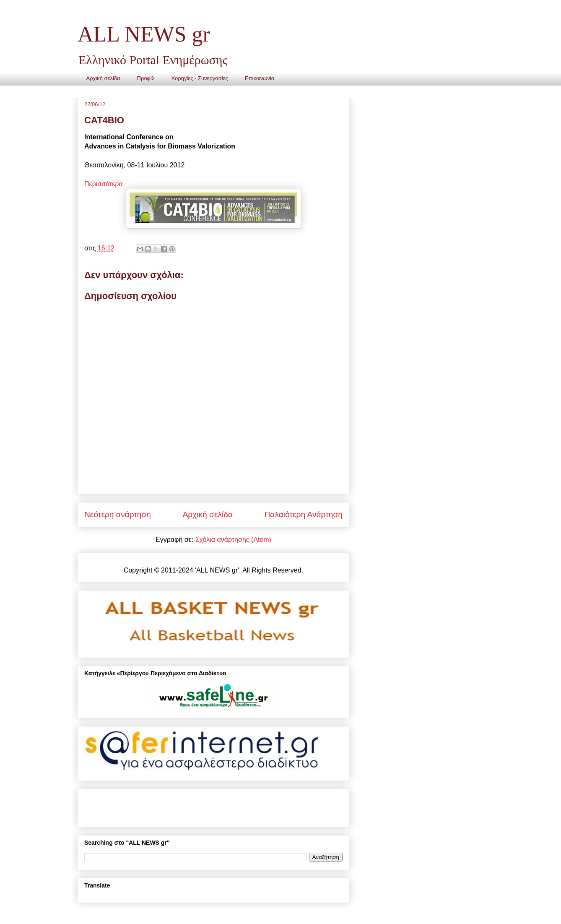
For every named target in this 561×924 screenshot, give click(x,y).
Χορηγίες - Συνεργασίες (199, 78)
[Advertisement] (182, 805)
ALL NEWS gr (144, 34)
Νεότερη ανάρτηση (118, 514)
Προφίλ (146, 78)
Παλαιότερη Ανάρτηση (303, 514)
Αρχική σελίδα (103, 78)
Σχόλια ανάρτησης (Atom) (233, 540)
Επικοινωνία (260, 78)
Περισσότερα (104, 184)
